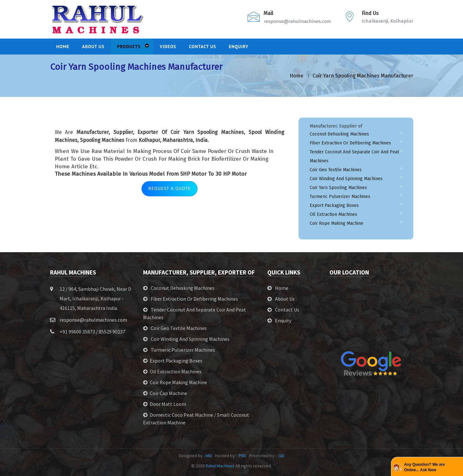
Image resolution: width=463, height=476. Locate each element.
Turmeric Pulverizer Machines (340, 197)
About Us (285, 299)
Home (282, 288)
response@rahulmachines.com (93, 320)
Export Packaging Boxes (334, 205)
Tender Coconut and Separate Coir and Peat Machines (354, 156)
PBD (242, 456)
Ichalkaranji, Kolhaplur (387, 21)
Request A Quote (170, 189)
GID (281, 456)
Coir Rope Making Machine (336, 223)
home (297, 76)
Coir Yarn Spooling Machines (338, 188)
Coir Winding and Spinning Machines (346, 179)
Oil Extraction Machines (333, 214)
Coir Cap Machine (168, 393)
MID (209, 456)
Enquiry (239, 47)
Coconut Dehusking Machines (339, 134)
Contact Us (203, 47)
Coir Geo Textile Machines (336, 170)
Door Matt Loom (168, 404)
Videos (168, 47)
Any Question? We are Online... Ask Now (424, 467)
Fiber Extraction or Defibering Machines (350, 143)
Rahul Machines (220, 466)
